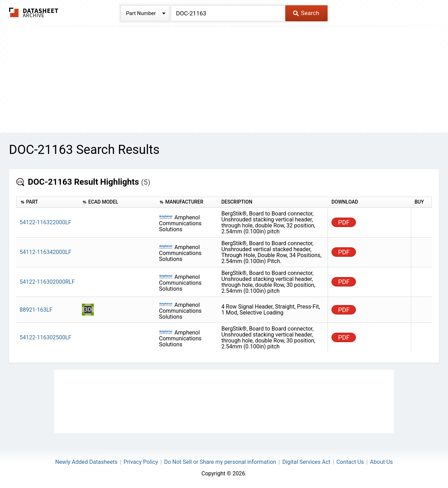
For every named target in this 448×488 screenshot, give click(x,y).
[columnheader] (47, 202)
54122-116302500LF (45, 337)
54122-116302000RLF (47, 282)
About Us (381, 462)
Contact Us (350, 462)
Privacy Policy (141, 462)
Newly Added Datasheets (86, 462)
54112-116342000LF (45, 252)
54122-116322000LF (45, 222)
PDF (344, 222)
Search (306, 13)
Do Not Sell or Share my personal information (220, 462)
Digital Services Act (306, 462)
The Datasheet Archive (34, 12)
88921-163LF (36, 310)
